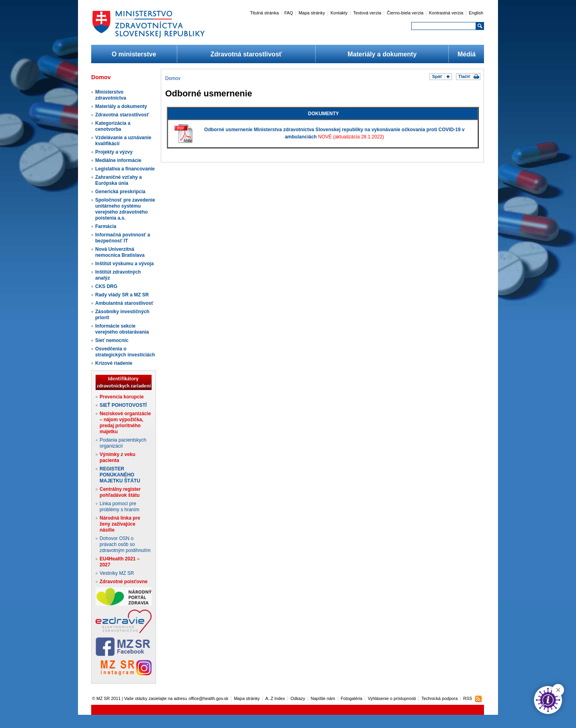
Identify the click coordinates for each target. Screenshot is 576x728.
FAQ (289, 13)
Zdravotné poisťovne (124, 582)
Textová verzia (367, 13)
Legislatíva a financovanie (125, 169)
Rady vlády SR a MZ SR (122, 295)
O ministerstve (134, 54)
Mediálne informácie (118, 160)
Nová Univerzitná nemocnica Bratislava (120, 252)
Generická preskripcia (120, 192)
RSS (468, 698)
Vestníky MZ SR (117, 573)
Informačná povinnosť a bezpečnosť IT (123, 238)
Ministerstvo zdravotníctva (111, 95)
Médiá (467, 54)
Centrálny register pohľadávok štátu (120, 492)
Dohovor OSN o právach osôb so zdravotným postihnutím (125, 544)
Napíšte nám (323, 698)
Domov (173, 78)
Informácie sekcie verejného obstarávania (122, 329)
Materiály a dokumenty (382, 54)
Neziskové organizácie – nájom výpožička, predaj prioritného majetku (125, 423)
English (476, 13)
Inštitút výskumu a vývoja (124, 264)
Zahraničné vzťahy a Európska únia (118, 180)
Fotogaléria (352, 698)
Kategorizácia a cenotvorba (113, 126)
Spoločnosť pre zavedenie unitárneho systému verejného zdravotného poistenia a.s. (125, 209)
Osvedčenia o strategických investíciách (125, 352)
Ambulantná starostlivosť (124, 303)
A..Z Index (275, 698)
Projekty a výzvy (114, 152)
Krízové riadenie (114, 363)
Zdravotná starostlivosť (246, 54)
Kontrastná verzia (446, 13)
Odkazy (298, 698)
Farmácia (106, 226)
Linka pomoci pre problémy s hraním (119, 507)
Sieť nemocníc (112, 340)
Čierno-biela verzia (405, 13)
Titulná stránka (264, 13)
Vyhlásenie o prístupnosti (392, 698)
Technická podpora (440, 698)
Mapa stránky (312, 13)
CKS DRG (106, 286)
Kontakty (339, 13)
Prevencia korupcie (122, 397)
